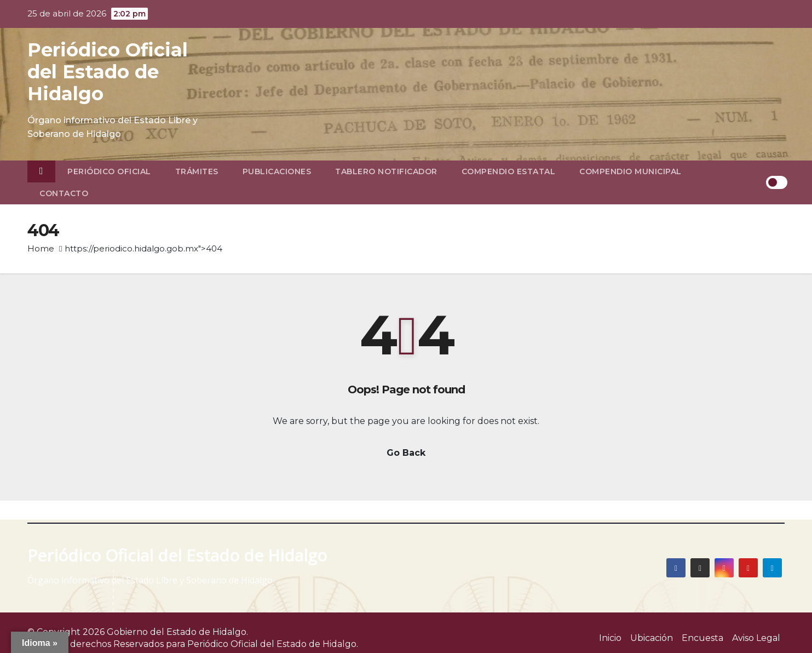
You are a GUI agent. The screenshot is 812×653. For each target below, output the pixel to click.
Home (41, 248)
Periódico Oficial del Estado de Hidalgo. (273, 644)
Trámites (197, 171)
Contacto (64, 193)
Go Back (406, 453)
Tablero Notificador (386, 171)
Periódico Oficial (109, 171)
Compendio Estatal (509, 171)
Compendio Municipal (630, 171)
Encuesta (702, 638)
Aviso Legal (756, 638)
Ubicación (652, 638)
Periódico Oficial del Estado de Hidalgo (108, 72)
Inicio (610, 638)
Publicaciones (277, 171)
